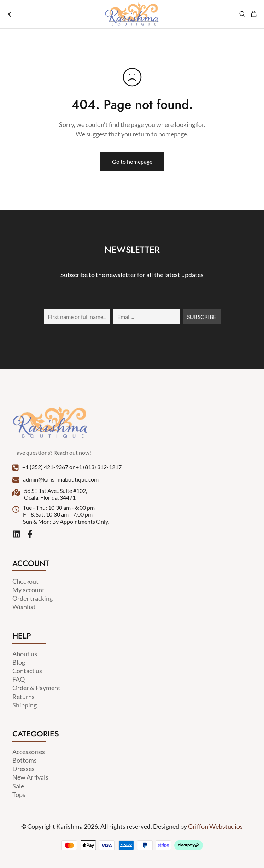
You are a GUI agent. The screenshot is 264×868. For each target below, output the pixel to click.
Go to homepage (132, 161)
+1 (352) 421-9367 (45, 467)
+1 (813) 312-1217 (99, 467)
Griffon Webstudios (215, 826)
